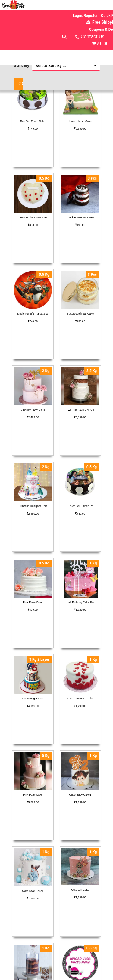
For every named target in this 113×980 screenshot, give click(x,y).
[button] (66, 66)
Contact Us (93, 37)
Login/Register (85, 15)
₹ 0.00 (103, 44)
